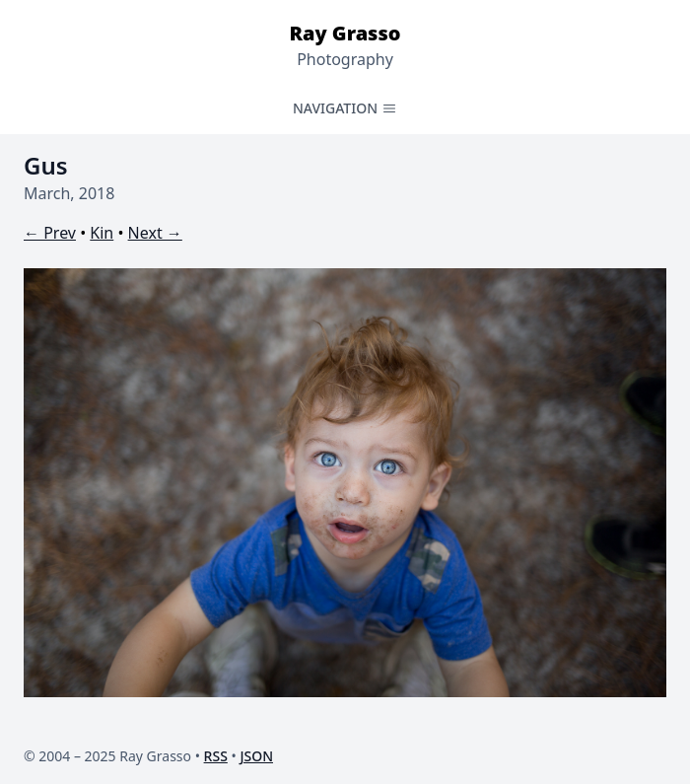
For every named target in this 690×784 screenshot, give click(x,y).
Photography (345, 59)
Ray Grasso (345, 33)
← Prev (50, 233)
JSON (256, 756)
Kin (102, 233)
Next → (155, 233)
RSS (216, 756)
